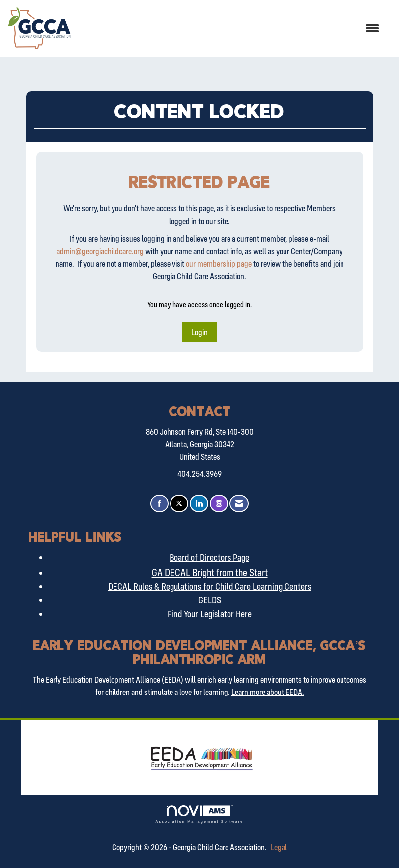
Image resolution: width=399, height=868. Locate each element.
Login (199, 332)
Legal (279, 847)
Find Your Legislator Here (210, 614)
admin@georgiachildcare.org (100, 251)
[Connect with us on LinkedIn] (199, 503)
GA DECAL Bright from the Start (210, 572)
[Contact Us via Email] (239, 503)
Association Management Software (199, 814)
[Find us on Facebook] (159, 503)
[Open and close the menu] (230, 29)
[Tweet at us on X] (179, 503)
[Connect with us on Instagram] (219, 503)
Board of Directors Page (209, 557)
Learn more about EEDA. (268, 692)
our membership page (219, 263)
